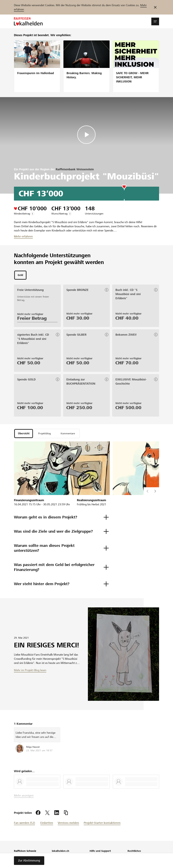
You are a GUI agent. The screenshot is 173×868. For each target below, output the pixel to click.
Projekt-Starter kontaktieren (102, 824)
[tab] (20, 275)
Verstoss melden (68, 824)
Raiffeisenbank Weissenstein (75, 169)
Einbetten (47, 824)
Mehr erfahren (23, 236)
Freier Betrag (32, 319)
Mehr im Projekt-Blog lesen (30, 671)
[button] (155, 21)
